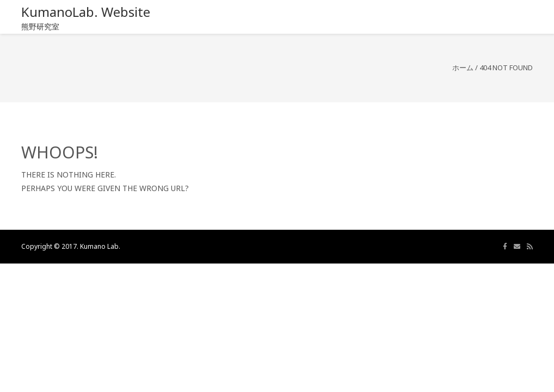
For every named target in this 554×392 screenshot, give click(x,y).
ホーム (463, 68)
